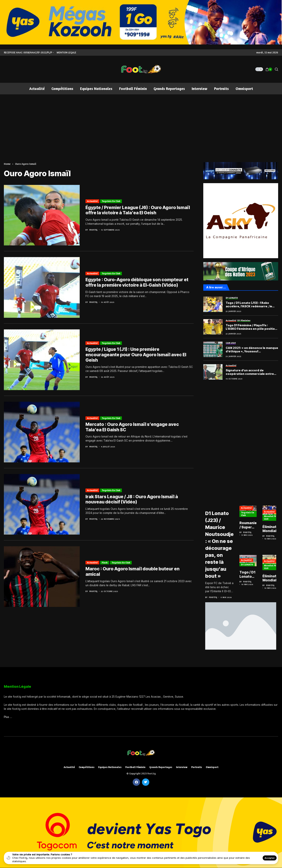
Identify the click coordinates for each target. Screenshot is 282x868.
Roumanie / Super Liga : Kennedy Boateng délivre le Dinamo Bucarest (253, 527)
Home (7, 164)
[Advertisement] (141, 123)
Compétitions (87, 767)
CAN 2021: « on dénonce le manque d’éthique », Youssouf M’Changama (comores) (252, 350)
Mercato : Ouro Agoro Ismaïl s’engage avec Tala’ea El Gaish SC (132, 427)
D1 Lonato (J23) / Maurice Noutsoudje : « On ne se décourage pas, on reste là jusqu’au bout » (221, 544)
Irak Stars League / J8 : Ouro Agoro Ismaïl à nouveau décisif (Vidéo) (132, 499)
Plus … (8, 717)
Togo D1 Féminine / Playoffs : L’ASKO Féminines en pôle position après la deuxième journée (251, 327)
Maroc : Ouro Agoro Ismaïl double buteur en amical (132, 572)
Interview (182, 767)
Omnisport (212, 767)
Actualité (92, 201)
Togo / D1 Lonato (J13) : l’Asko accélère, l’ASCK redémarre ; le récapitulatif (249, 305)
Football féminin (135, 767)
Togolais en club (111, 201)
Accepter (270, 858)
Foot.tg (93, 230)
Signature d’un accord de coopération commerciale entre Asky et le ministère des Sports (250, 372)
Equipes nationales (110, 767)
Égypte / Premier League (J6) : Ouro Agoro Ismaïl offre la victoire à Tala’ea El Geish (138, 210)
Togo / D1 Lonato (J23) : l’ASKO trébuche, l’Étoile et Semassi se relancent (253, 576)
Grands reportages (161, 767)
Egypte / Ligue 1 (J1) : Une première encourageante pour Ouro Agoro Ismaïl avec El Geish (136, 355)
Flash (105, 563)
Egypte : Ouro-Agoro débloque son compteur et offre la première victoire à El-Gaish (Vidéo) (137, 282)
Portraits (197, 767)
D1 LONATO (251, 566)
